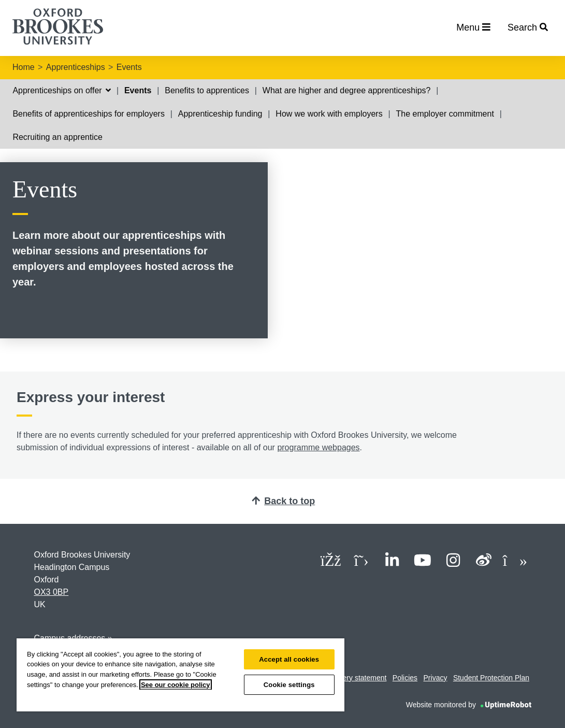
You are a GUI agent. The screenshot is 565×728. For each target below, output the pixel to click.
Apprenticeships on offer (62, 90)
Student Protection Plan (491, 678)
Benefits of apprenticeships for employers (88, 114)
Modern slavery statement (345, 678)
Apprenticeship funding (220, 114)
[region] (180, 675)
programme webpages (318, 447)
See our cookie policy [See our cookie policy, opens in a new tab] (176, 685)
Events (129, 67)
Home (24, 67)
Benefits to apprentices (207, 90)
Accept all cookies (289, 659)
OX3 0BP (52, 592)
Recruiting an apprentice (57, 137)
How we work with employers (329, 114)
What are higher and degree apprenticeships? (347, 90)
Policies (405, 678)
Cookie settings (289, 685)
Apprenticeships (76, 67)
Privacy (436, 678)
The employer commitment (445, 114)
